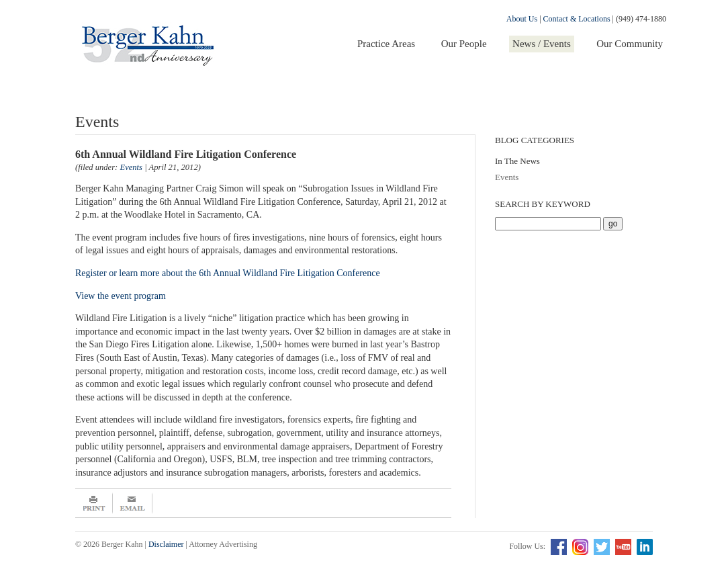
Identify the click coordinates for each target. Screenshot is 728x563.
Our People (464, 44)
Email (133, 503)
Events (507, 177)
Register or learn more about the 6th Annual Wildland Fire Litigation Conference (229, 273)
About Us (522, 19)
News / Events (542, 44)
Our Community (630, 44)
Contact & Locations (577, 19)
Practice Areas (386, 44)
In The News (517, 161)
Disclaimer (166, 544)
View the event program (121, 296)
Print (94, 503)
